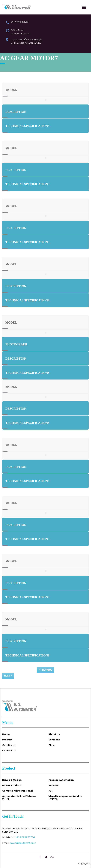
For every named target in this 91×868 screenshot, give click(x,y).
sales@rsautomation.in (23, 843)
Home (6, 734)
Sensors (53, 785)
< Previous (46, 670)
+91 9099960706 (25, 837)
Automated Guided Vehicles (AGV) (19, 797)
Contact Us (9, 751)
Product (7, 740)
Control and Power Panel (17, 791)
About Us (54, 734)
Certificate (9, 745)
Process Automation (61, 780)
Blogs (52, 745)
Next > (8, 676)
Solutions (54, 740)
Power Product (12, 785)
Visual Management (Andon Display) (65, 797)
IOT (51, 791)
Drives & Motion (12, 780)
